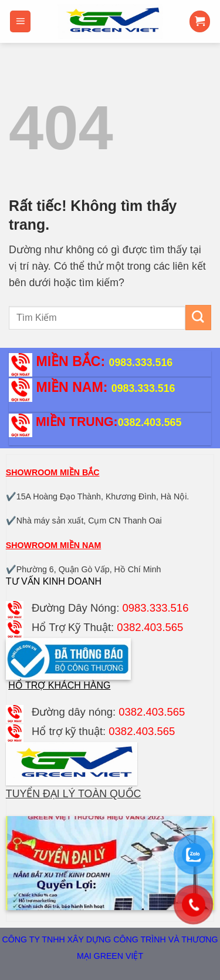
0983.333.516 (141, 363)
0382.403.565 (150, 422)
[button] (21, 21)
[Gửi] (198, 318)
